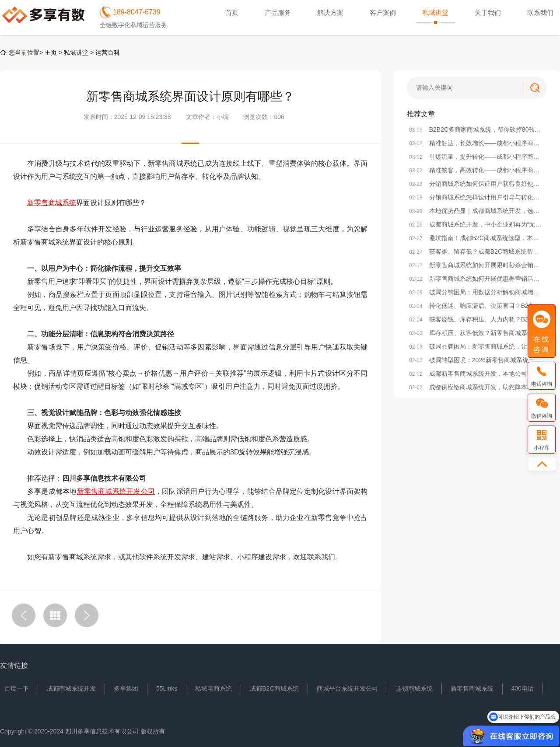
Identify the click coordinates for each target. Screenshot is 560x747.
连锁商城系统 (414, 688)
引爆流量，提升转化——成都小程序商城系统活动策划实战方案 (477, 157)
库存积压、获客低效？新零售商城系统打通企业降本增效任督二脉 (477, 333)
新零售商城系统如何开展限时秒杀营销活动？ (477, 265)
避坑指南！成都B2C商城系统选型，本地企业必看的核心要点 (477, 238)
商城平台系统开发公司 (347, 688)
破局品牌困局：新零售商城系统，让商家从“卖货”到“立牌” (477, 346)
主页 (51, 52)
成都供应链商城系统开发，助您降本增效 (474, 387)
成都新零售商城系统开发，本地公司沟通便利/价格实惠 (477, 373)
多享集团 (126, 688)
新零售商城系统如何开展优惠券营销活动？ (477, 279)
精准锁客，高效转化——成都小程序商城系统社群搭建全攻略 (477, 170)
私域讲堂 (76, 52)
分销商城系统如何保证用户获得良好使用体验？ (477, 184)
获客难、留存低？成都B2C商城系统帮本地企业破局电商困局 (477, 251)
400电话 (523, 688)
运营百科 (108, 52)
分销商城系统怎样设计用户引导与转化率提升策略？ (477, 197)
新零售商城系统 (472, 688)
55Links (167, 688)
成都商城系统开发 (71, 688)
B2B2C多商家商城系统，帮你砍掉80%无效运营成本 (477, 129)
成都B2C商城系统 (274, 688)
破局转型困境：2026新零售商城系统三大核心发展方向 (477, 360)
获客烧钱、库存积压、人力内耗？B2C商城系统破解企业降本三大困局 (477, 319)
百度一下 (17, 688)
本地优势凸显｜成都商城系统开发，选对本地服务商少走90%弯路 (477, 211)
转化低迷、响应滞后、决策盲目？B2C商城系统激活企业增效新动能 (477, 306)
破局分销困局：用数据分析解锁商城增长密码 (477, 292)
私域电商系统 (213, 688)
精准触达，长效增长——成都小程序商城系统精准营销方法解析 (477, 143)
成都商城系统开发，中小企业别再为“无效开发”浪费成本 (477, 224)
